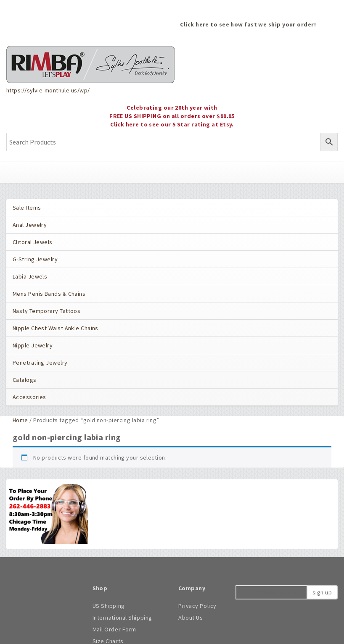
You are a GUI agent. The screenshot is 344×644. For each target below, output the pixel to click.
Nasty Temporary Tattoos (46, 311)
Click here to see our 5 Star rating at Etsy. (172, 124)
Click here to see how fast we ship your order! (248, 24)
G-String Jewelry (35, 259)
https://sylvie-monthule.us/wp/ (48, 90)
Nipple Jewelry (33, 345)
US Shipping (109, 606)
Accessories (29, 397)
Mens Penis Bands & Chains (49, 294)
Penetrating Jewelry (40, 363)
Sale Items (27, 208)
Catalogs (25, 380)
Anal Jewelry (30, 225)
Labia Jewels (30, 276)
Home (20, 420)
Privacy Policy (197, 606)
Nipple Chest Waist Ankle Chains (56, 328)
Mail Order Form (114, 629)
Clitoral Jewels (33, 242)
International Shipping (122, 618)
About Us (191, 618)
